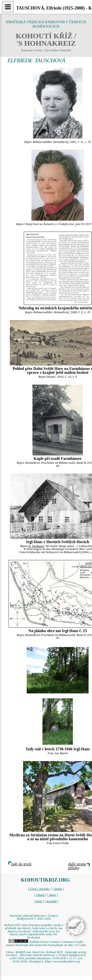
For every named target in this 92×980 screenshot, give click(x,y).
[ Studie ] (58, 889)
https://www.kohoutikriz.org (62, 961)
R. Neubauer (36, 546)
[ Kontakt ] (52, 901)
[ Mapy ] (53, 895)
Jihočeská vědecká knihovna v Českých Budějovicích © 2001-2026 (34, 917)
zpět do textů (21, 864)
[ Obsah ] (40, 895)
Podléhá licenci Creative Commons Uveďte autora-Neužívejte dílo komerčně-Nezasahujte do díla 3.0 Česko (46, 943)
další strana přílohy (77, 866)
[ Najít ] (39, 901)
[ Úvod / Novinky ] (40, 889)
